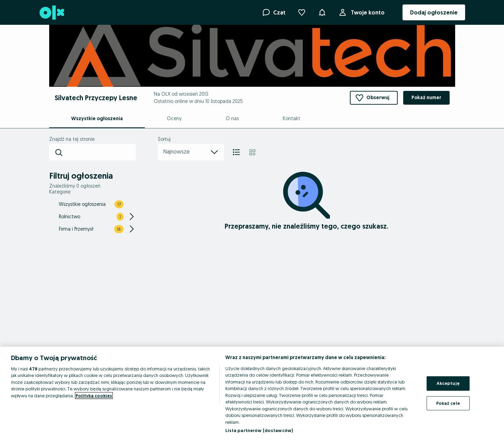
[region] (252, 394)
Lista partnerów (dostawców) (259, 430)
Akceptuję (448, 383)
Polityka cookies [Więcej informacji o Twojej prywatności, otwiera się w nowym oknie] (94, 396)
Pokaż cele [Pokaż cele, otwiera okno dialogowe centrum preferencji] (448, 403)
